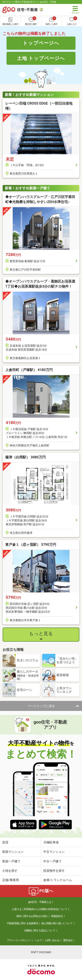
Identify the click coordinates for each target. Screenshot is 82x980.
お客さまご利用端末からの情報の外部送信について (40, 909)
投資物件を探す (54, 871)
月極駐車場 (51, 842)
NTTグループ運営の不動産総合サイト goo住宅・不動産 (29, 2)
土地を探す (10, 871)
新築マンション (13, 852)
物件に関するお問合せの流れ (32, 916)
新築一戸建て (11, 861)
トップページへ (41, 43)
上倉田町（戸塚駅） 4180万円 (29, 370)
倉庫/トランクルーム (58, 880)
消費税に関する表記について (40, 931)
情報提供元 (57, 916)
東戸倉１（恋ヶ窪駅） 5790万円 (31, 545)
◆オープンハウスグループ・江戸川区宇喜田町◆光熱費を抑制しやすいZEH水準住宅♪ (40, 199)
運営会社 (68, 940)
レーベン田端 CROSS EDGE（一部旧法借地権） (39, 106)
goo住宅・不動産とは (40, 902)
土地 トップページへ (41, 58)
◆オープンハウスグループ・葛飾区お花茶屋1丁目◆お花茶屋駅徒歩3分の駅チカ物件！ (40, 284)
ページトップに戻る (41, 706)
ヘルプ (38, 940)
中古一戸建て (52, 861)
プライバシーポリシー (19, 940)
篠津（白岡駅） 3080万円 (25, 457)
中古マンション (54, 852)
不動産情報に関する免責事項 (22, 923)
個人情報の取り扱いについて (57, 923)
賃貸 (5, 842)
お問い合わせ (52, 940)
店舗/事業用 (10, 880)
